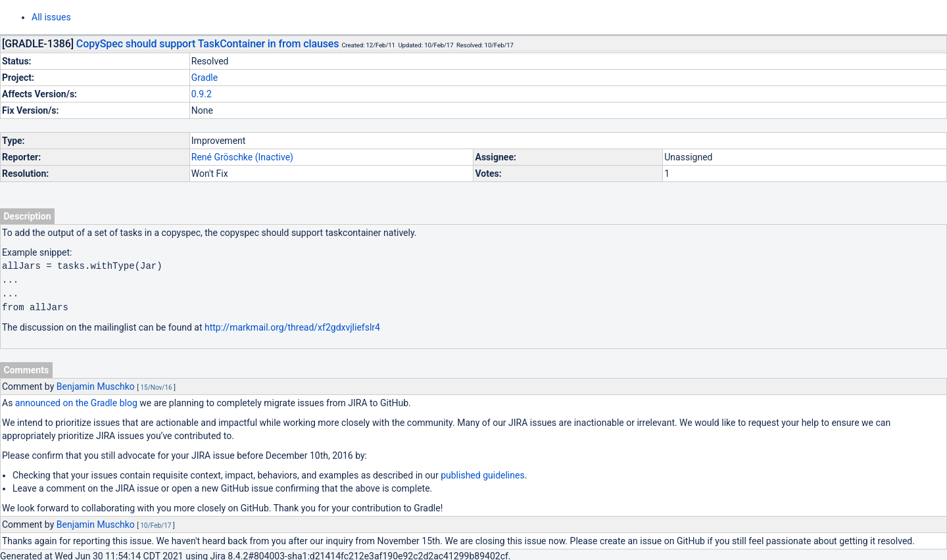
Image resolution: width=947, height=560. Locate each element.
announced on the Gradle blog (76, 400)
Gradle (205, 78)
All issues (51, 17)
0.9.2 (202, 94)
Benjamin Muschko (96, 384)
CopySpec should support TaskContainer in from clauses (208, 44)
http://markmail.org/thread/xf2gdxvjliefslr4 (292, 325)
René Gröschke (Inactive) (242, 157)
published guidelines (482, 473)
